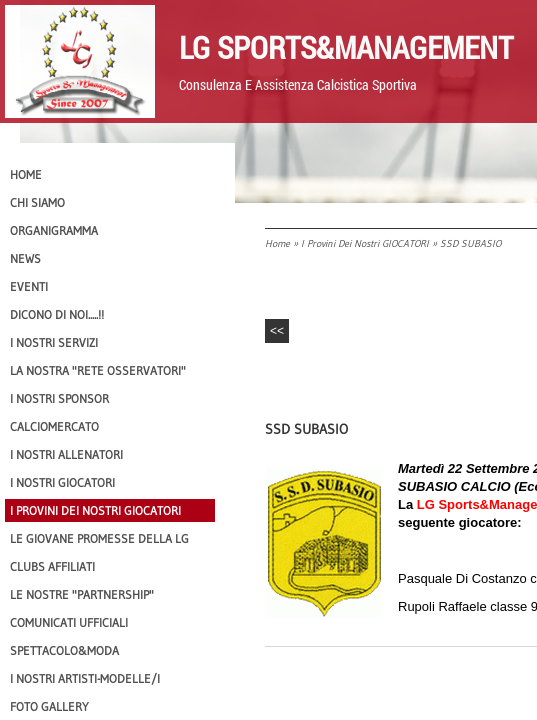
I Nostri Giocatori (62, 482)
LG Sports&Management (346, 47)
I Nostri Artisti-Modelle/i (85, 678)
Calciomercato (54, 426)
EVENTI (29, 286)
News (25, 258)
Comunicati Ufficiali (69, 622)
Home (277, 243)
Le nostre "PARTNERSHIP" (82, 594)
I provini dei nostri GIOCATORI (365, 243)
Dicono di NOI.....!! (57, 314)
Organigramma (54, 230)
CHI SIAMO (37, 202)
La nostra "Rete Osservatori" (98, 370)
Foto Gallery (49, 706)
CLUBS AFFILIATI (52, 566)
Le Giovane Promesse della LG (99, 538)
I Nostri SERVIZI (54, 342)
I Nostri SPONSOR (59, 398)
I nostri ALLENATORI (66, 454)
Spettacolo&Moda (64, 650)
